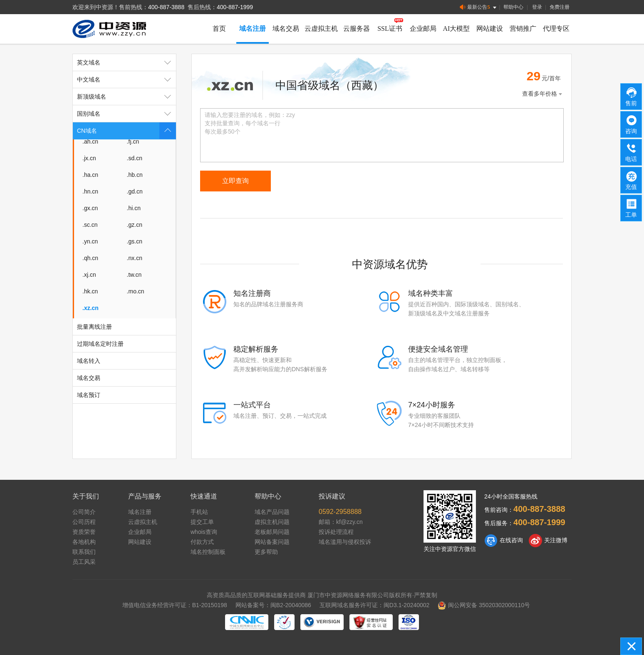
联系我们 (84, 552)
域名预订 (89, 395)
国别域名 (126, 114)
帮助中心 (513, 7)
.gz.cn (135, 225)
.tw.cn (134, 275)
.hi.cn (134, 208)
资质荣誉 (84, 532)
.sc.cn (90, 225)
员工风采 (84, 562)
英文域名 (126, 62)
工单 (632, 208)
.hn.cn (90, 191)
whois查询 (204, 532)
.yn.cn (90, 241)
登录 (537, 7)
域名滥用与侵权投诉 (345, 542)
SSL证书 (390, 29)
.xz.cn (90, 308)
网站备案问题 (272, 542)
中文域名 (126, 79)
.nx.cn (135, 258)
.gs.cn (135, 241)
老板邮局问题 (272, 532)
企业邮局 (423, 29)
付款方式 (202, 542)
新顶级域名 (126, 97)
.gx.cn (90, 208)
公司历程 (84, 522)
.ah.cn (90, 141)
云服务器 (357, 29)
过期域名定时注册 (100, 344)
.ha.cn (90, 175)
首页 (219, 29)
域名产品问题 (272, 512)
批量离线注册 (94, 327)
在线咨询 (504, 541)
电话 (632, 152)
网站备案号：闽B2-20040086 (273, 605)
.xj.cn (89, 275)
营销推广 (523, 29)
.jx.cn (89, 158)
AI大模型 (457, 29)
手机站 (199, 512)
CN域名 (126, 131)
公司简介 (84, 512)
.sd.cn (135, 158)
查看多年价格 (543, 94)
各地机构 (84, 542)
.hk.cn (90, 291)
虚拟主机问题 (272, 522)
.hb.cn (135, 175)
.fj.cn (133, 141)
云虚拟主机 (321, 29)
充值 (632, 180)
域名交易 (286, 29)
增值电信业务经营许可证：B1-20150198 (175, 605)
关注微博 (548, 541)
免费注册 (560, 7)
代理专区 (556, 29)
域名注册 (253, 29)
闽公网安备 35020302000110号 (484, 605)
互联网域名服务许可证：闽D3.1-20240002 (375, 605)
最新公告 (479, 7)
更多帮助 (266, 552)
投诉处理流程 (336, 532)
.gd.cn (135, 191)
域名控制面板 (208, 552)
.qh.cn (90, 258)
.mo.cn (136, 291)
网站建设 (490, 29)
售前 (632, 96)
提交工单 (202, 522)
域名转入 (89, 361)
